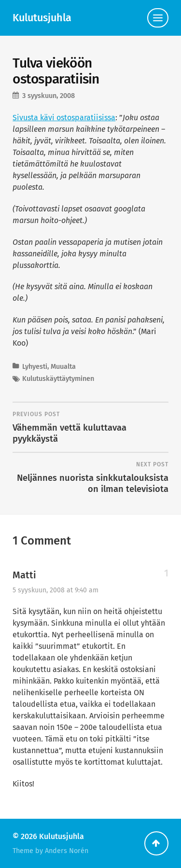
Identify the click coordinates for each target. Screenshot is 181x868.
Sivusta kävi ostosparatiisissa (64, 118)
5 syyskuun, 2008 (56, 590)
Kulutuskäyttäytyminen (58, 379)
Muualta (63, 367)
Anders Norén (67, 851)
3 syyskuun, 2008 (49, 96)
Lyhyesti (35, 367)
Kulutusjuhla (42, 18)
